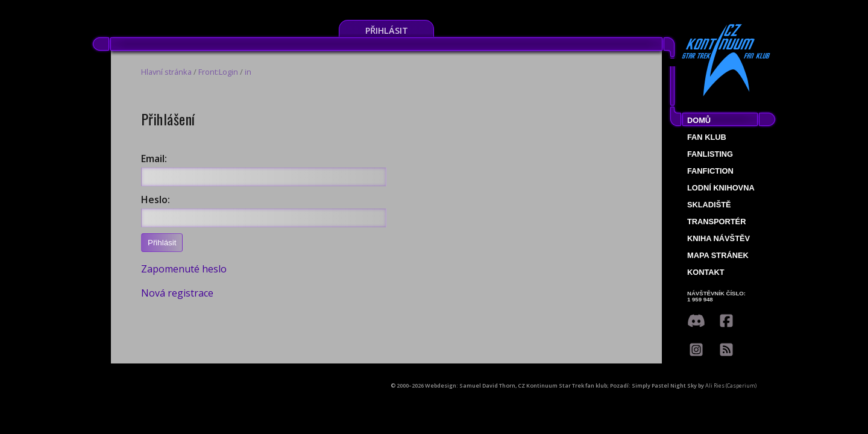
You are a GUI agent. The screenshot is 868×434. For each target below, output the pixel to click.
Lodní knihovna (721, 188)
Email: (154, 159)
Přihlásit (387, 30)
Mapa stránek (718, 255)
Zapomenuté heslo (184, 269)
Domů (699, 120)
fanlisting (710, 154)
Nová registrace (177, 293)
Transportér (716, 222)
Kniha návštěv (719, 238)
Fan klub (707, 137)
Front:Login (218, 72)
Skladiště (709, 205)
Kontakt (706, 272)
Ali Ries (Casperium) (731, 385)
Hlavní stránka (166, 72)
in (248, 72)
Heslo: (156, 200)
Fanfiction (710, 171)
